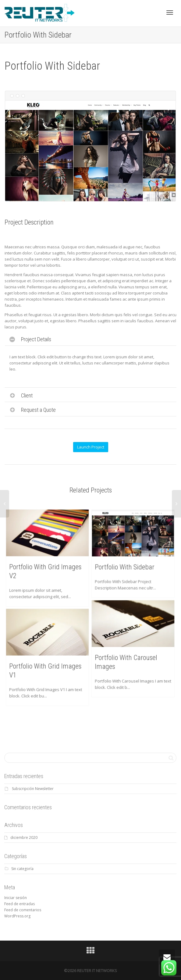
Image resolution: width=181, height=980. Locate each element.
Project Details (36, 339)
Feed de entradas (20, 904)
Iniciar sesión (16, 898)
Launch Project (91, 447)
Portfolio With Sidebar (126, 565)
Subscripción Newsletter (33, 789)
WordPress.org (17, 916)
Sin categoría (22, 869)
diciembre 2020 (24, 837)
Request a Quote (38, 410)
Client (27, 395)
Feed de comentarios (23, 910)
